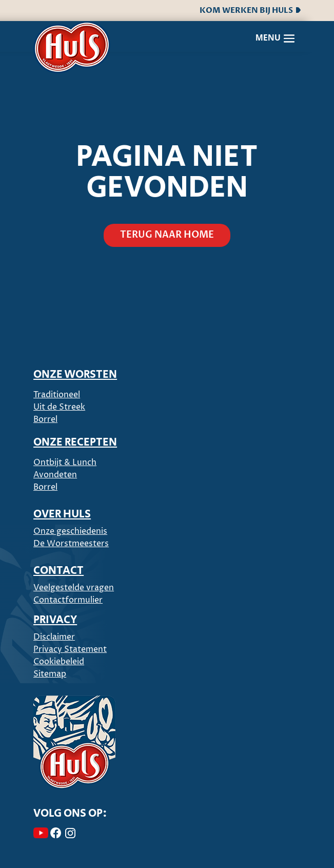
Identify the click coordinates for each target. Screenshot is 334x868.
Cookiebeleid (59, 662)
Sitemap (50, 674)
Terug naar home (167, 235)
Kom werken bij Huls (250, 10)
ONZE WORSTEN (75, 375)
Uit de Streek (59, 407)
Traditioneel (57, 395)
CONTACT (58, 571)
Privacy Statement (70, 649)
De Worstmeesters (71, 544)
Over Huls (62, 514)
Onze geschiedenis (70, 531)
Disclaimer (54, 637)
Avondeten (55, 475)
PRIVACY (55, 620)
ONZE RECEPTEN (75, 442)
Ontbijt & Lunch (65, 462)
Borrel (45, 419)
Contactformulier (68, 600)
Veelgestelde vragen (74, 588)
